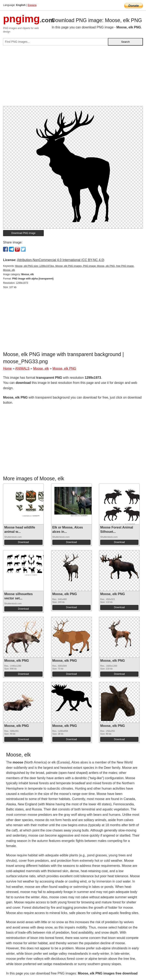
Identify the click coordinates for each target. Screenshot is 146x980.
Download (23, 542)
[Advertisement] (73, 77)
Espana (32, 5)
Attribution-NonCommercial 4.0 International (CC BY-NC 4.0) (61, 260)
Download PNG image (24, 233)
